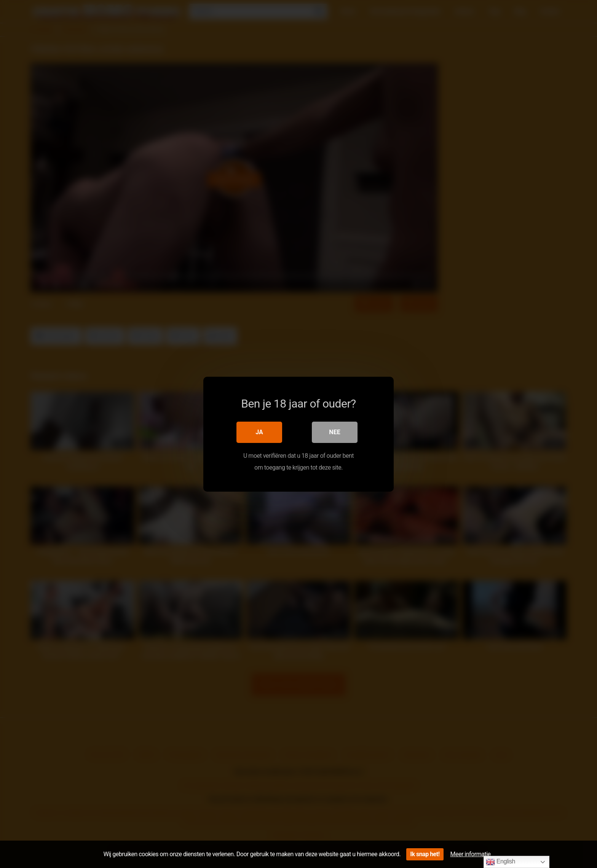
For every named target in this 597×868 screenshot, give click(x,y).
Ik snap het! (425, 854)
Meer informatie (471, 854)
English (500, 862)
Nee (334, 432)
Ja (259, 432)
